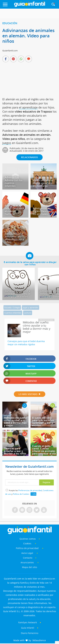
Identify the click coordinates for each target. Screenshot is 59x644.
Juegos (7, 143)
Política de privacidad (28, 548)
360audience (39, 640)
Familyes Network (28, 622)
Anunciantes (27, 562)
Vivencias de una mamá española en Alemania (43, 183)
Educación (10, 23)
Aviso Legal (27, 553)
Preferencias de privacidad (30, 490)
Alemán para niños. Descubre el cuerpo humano (14, 210)
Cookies (28, 543)
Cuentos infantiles (13, 313)
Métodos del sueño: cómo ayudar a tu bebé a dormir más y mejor (16, 422)
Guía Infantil (28, 628)
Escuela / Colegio (12, 307)
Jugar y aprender (31, 307)
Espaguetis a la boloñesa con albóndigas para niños (14, 238)
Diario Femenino (30, 633)
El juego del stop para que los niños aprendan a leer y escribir (43, 422)
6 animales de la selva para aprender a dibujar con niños (30, 263)
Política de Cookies (21, 494)
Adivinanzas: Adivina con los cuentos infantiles (14, 182)
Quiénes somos (28, 539)
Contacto (28, 558)
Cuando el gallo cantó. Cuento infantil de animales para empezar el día (44, 450)
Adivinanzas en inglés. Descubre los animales (43, 211)
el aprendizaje (28, 107)
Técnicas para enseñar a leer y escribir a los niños (15, 451)
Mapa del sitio (29, 567)
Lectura (28, 313)
